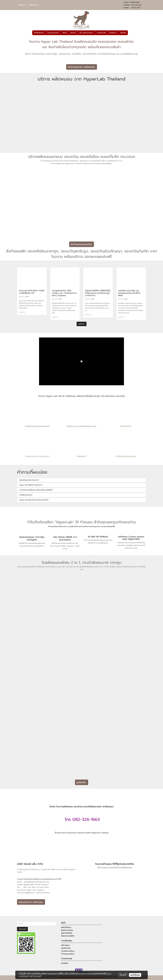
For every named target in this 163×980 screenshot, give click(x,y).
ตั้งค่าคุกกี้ (123, 975)
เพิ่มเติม (123, 33)
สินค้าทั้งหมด (66, 927)
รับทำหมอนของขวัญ (82, 244)
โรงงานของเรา (53, 33)
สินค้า (65, 33)
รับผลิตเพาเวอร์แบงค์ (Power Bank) (37, 426)
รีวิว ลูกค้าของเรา (86, 33)
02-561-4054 (136, 8)
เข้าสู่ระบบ (22, 5)
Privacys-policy (68, 954)
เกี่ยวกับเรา (66, 945)
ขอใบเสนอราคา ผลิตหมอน (82, 67)
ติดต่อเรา (113, 33)
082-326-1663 (136, 5)
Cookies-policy (68, 951)
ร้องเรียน (65, 963)
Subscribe (22, 929)
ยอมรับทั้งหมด (135, 975)
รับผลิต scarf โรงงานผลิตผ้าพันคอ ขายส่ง (81, 426)
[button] (130, 33)
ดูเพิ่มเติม (22, 312)
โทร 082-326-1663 (82, 819)
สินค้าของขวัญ (67, 930)
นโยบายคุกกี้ (37, 976)
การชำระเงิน (101, 33)
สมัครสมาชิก (34, 5)
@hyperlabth (135, 2)
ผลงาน (73, 33)
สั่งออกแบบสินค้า (68, 936)
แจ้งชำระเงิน (66, 948)
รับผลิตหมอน (39, 33)
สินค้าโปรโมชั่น (67, 933)
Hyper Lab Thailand (35, 890)
